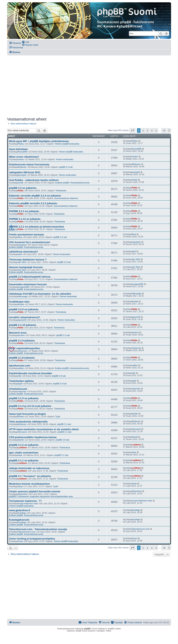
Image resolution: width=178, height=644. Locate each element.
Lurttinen (22, 447)
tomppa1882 (24, 287)
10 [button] (164, 130)
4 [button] (152, 130)
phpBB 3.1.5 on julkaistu (24, 398)
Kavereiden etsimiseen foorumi (28, 284)
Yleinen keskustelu (65, 159)
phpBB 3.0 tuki (59, 376)
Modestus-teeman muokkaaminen (30, 484)
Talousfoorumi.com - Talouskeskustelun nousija (38, 529)
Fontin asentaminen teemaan (27, 235)
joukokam (22, 245)
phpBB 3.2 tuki (66, 167)
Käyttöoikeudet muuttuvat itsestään (31, 373)
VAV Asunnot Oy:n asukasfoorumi (30, 242)
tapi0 (20, 384)
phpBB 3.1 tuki (63, 335)
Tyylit (58, 417)
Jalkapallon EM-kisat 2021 (25, 172)
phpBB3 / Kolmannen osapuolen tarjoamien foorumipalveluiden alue (41, 496)
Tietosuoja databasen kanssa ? (28, 260)
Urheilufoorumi (18, 389)
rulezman (22, 391)
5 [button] (156, 130)
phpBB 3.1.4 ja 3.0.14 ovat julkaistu (30, 406)
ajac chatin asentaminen (24, 453)
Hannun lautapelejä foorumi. (26, 267)
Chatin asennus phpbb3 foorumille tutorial (35, 491)
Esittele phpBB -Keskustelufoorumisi (72, 183)
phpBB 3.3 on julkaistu (23, 188)
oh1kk (21, 183)
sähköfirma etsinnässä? (24, 252)
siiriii (20, 254)
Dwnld (21, 440)
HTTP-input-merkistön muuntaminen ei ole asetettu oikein (44, 429)
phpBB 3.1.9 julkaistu (22, 341)
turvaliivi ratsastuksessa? (25, 317)
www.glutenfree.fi (20, 510)
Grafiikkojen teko (19, 302)
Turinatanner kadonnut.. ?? (25, 501)
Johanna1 (22, 351)
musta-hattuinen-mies (28, 503)
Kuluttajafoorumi (19, 520)
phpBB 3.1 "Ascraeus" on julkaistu (30, 476)
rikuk (20, 455)
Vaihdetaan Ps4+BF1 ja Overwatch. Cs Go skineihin (40, 294)
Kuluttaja (22, 513)
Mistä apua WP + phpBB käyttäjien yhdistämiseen (39, 141)
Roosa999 (23, 152)
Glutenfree (23, 494)
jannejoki (22, 175)
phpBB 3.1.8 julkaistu (22, 358)
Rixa (20, 237)
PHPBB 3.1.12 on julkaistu (25, 219)
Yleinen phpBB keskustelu (67, 144)
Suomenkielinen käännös (66, 198)
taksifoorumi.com (20, 366)
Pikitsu (21, 144)
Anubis (21, 304)
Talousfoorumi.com (27, 532)
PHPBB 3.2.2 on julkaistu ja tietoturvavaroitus (37, 227)
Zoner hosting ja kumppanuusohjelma (32, 539)
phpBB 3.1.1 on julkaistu (24, 460)
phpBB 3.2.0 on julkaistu (24, 309)
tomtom (21, 335)
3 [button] (147, 130)
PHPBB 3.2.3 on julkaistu (24, 211)
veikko (21, 368)
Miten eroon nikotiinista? (24, 157)
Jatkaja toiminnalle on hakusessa (29, 468)
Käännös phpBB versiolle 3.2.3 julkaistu (33, 203)
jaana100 (22, 320)
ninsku (21, 159)
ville (20, 376)
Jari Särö (22, 262)
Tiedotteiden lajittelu (21, 381)
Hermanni (22, 432)
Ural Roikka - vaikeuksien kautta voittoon (34, 180)
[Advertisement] (89, 86)
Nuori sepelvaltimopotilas (25, 348)
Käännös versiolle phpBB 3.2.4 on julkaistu (35, 196)
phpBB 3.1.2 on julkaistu (24, 445)
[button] (132, 130)
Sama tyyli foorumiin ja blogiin (27, 414)
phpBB (87, 629)
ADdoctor (22, 167)
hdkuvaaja (23, 296)
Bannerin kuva (18, 333)
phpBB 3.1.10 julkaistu (23, 325)
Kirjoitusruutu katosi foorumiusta (29, 164)
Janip (20, 486)
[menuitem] (26, 42)
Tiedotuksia (61, 191)
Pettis (21, 191)
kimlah (21, 417)
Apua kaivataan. (19, 149)
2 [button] (143, 130)
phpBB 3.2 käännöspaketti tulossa (30, 277)
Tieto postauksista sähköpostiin (28, 422)
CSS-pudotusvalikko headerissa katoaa (33, 437)
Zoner (21, 541)
